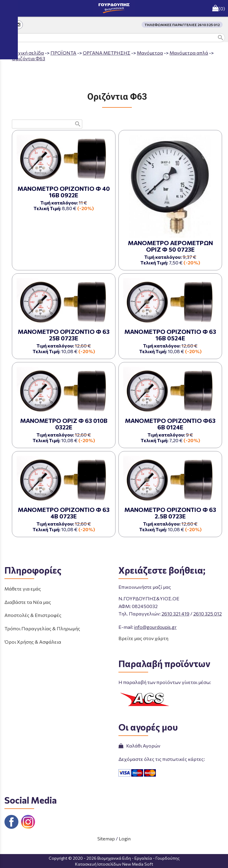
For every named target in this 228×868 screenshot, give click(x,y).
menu (8, 8)
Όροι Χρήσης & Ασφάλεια (33, 642)
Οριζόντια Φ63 (28, 58)
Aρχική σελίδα (28, 53)
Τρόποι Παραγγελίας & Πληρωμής (42, 628)
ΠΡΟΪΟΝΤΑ (63, 53)
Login (125, 838)
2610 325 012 (208, 614)
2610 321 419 (175, 614)
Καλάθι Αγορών (139, 746)
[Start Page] (114, 8)
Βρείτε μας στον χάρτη (143, 638)
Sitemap (106, 838)
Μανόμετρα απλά (189, 53)
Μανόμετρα (150, 53)
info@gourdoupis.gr (155, 627)
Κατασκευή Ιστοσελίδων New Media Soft (114, 864)
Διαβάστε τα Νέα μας (28, 602)
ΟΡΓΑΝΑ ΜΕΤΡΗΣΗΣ (107, 53)
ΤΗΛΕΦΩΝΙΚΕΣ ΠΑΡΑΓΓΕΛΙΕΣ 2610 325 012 (182, 25)
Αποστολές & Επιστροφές (33, 615)
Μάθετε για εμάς (23, 589)
